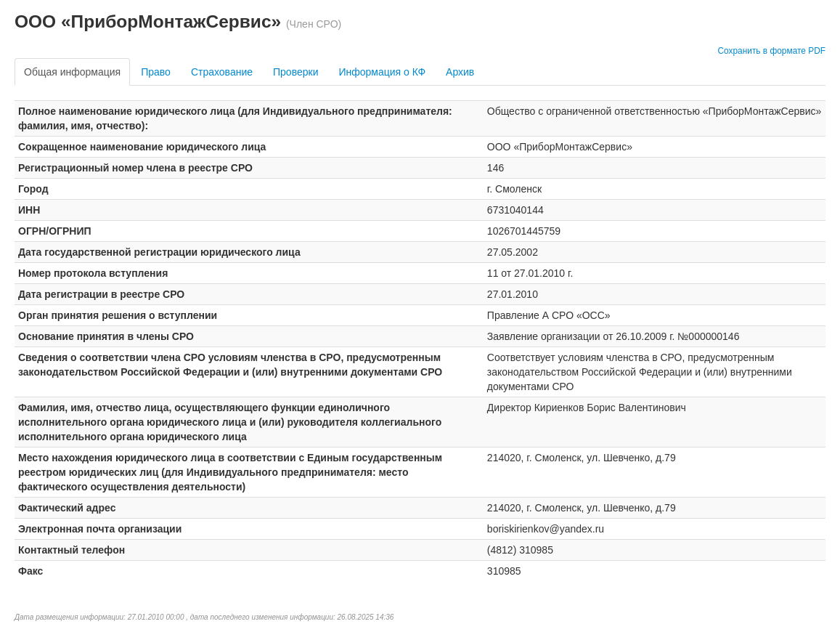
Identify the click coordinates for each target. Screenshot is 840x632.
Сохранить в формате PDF (771, 51)
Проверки (295, 72)
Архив (460, 72)
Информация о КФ (382, 72)
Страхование (222, 72)
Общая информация (72, 72)
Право (156, 72)
